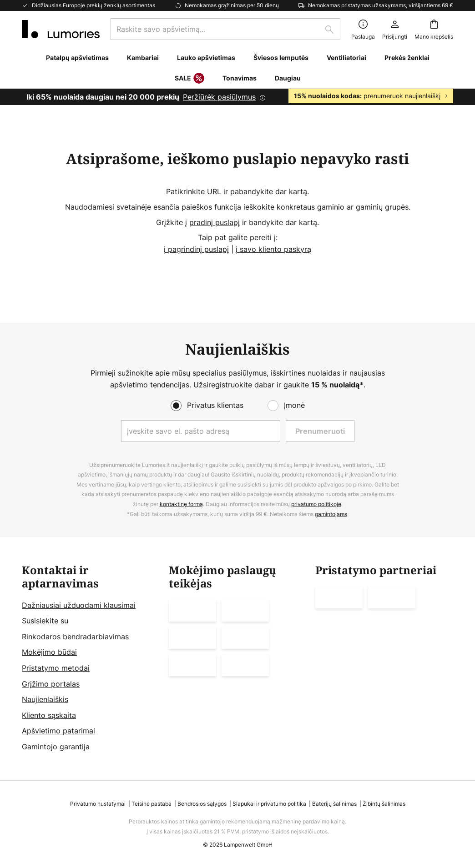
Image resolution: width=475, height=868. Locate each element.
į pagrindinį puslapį (196, 249)
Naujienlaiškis (45, 699)
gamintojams (331, 514)
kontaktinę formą (181, 504)
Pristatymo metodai (56, 668)
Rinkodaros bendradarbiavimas (75, 637)
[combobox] (225, 29)
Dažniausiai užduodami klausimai (79, 605)
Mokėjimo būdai (49, 652)
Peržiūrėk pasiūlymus (219, 97)
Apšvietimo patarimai (58, 731)
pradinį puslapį (215, 222)
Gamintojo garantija (56, 747)
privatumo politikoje (316, 504)
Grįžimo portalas (51, 684)
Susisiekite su (45, 621)
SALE (189, 79)
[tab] (91, 659)
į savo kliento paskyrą (273, 249)
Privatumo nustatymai (98, 804)
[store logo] (61, 29)
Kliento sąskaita (49, 715)
